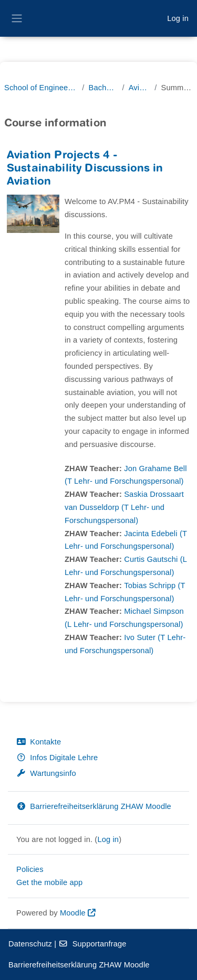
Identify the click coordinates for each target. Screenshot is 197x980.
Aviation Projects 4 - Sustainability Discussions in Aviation (85, 169)
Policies (30, 869)
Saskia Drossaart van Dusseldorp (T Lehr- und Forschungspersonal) (124, 507)
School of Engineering (41, 88)
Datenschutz (30, 944)
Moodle (73, 913)
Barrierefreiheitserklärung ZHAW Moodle (94, 806)
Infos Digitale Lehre (57, 758)
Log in (178, 18)
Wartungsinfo (46, 773)
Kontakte (39, 742)
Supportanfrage (92, 944)
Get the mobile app (49, 882)
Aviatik (140, 88)
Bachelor (103, 88)
